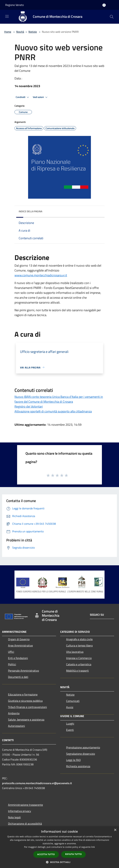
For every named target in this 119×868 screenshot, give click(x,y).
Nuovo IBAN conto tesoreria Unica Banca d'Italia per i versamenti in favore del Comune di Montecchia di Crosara (59, 399)
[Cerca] (112, 17)
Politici (12, 664)
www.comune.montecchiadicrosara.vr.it (41, 275)
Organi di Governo (19, 639)
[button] (60, 862)
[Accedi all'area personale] (104, 5)
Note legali (14, 817)
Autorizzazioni (16, 726)
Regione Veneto (14, 5)
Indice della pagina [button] (30, 211)
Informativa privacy (20, 811)
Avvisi (70, 707)
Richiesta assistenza (78, 766)
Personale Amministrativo (23, 671)
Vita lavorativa (75, 652)
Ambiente (14, 713)
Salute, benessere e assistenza (26, 720)
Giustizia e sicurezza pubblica (25, 701)
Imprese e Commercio (79, 658)
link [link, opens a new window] (93, 847)
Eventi (70, 730)
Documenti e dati (18, 677)
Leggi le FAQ (73, 760)
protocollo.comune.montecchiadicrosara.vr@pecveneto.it (37, 783)
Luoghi (70, 724)
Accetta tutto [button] (46, 854)
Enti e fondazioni (18, 658)
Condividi (23, 97)
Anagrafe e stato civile (79, 639)
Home (8, 32)
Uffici (11, 652)
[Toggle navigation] (7, 16)
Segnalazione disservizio (81, 754)
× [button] (115, 830)
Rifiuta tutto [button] (74, 854)
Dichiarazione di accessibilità (25, 824)
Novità (20, 32)
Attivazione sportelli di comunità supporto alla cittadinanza (53, 411)
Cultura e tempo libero (79, 645)
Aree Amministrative (20, 645)
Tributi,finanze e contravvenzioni (27, 707)
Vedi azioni (41, 97)
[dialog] (60, 847)
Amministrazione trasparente (25, 805)
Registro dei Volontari (29, 406)
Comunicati (73, 701)
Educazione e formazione (23, 694)
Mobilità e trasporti (77, 671)
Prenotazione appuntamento (83, 747)
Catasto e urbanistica (79, 664)
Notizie (33, 32)
